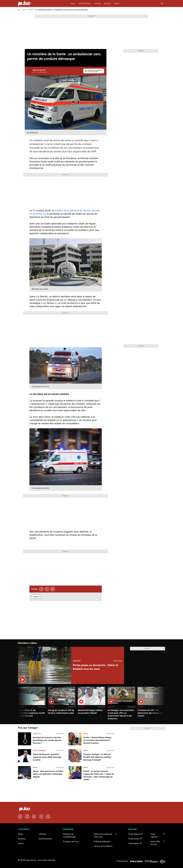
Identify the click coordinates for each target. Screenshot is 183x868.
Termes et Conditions (103, 846)
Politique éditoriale (102, 841)
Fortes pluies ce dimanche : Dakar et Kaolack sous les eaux (96, 667)
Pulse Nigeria (136, 834)
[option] (32, 705)
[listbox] (91, 704)
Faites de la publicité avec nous (106, 835)
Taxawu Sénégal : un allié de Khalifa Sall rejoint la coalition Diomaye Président (97, 757)
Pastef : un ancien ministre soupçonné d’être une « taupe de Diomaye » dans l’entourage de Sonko (99, 775)
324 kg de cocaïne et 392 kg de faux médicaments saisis (61, 712)
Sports (117, 3)
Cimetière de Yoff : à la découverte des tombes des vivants (151, 713)
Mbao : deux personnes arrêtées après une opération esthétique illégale (48, 774)
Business (107, 3)
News (73, 3)
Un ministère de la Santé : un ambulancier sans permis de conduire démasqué (62, 10)
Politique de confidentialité (69, 835)
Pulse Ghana (135, 839)
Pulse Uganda (158, 835)
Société (31, 10)
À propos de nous (71, 841)
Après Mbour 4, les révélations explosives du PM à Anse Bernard (32, 713)
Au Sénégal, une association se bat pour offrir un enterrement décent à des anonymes (121, 714)
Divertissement (85, 3)
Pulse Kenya (135, 843)
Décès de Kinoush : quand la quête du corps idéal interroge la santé (47, 757)
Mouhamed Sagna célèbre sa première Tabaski (90, 712)
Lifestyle (97, 3)
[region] (91, 704)
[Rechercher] (162, 3)
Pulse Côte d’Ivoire (158, 843)
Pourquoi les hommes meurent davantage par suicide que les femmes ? (47, 740)
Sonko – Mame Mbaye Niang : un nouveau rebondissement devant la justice (98, 740)
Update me (37, 597)
